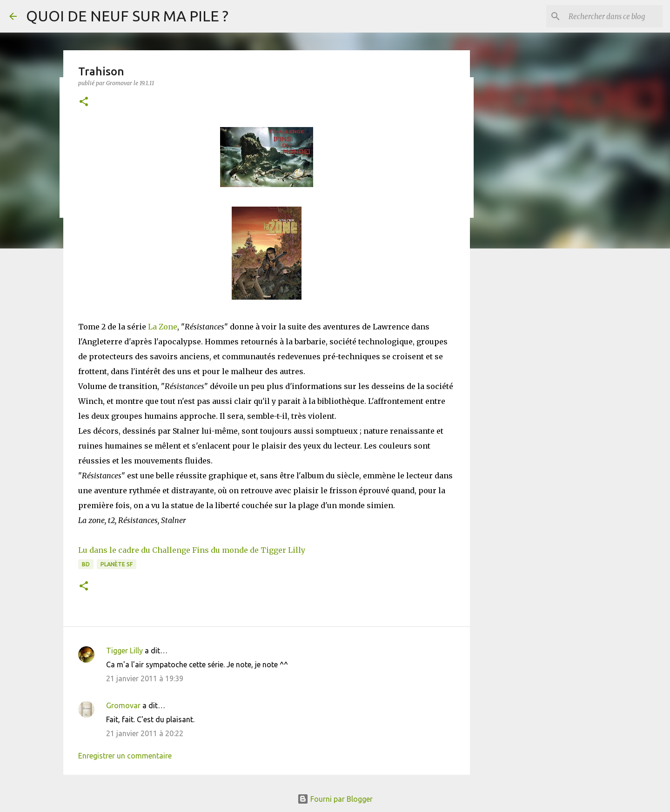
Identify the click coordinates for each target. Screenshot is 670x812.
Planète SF (117, 564)
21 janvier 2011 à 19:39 (145, 678)
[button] (84, 102)
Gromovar (123, 705)
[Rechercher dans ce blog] (614, 16)
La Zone (163, 327)
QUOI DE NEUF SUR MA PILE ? (127, 16)
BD (86, 564)
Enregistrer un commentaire (125, 756)
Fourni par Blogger (335, 799)
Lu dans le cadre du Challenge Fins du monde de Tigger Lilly (192, 550)
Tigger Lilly (124, 651)
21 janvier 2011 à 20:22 (145, 733)
